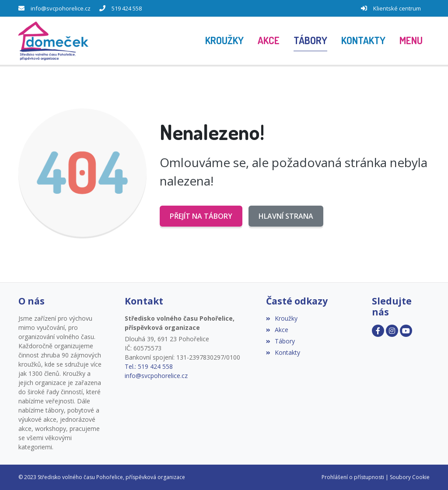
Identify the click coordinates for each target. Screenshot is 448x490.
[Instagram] (392, 331)
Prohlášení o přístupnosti (353, 477)
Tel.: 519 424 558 (149, 366)
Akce (277, 330)
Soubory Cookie (410, 477)
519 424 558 (127, 8)
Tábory (280, 341)
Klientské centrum (397, 8)
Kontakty (283, 352)
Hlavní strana (286, 216)
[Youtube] (406, 331)
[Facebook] (378, 331)
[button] (411, 41)
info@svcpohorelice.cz (61, 8)
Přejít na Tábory (201, 216)
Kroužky (282, 318)
